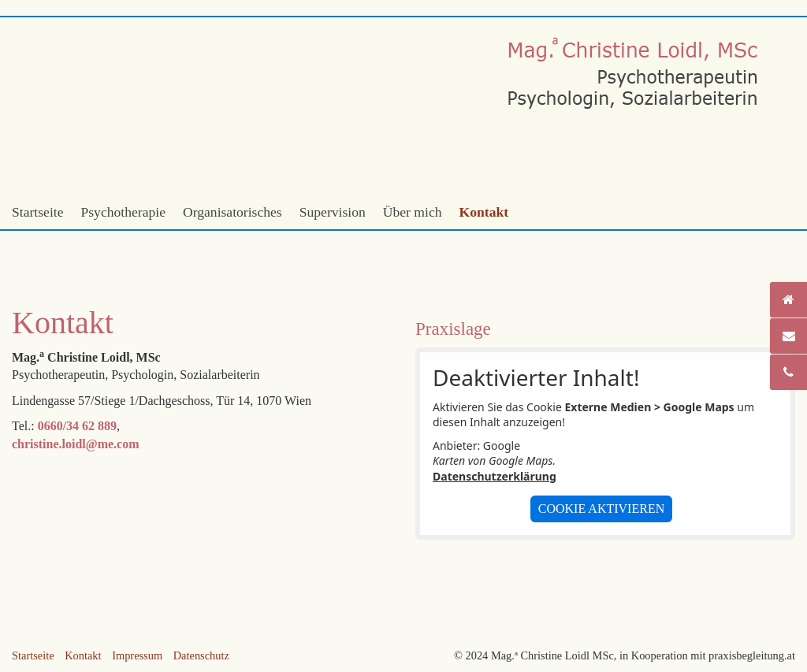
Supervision (333, 212)
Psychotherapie (123, 212)
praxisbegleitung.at (752, 655)
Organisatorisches (232, 212)
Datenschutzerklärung (495, 476)
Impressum (137, 655)
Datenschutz (201, 655)
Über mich (413, 212)
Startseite (37, 212)
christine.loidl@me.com (76, 444)
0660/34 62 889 (77, 426)
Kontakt (484, 212)
